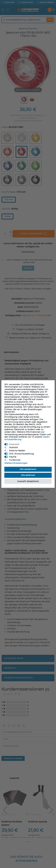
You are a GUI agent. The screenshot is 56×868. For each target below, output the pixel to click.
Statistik (13, 447)
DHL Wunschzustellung (22, 454)
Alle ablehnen (28, 475)
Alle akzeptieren (28, 469)
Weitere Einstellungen (16, 463)
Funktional (15, 460)
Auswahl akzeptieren (28, 481)
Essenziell (14, 444)
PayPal (13, 457)
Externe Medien (17, 451)
